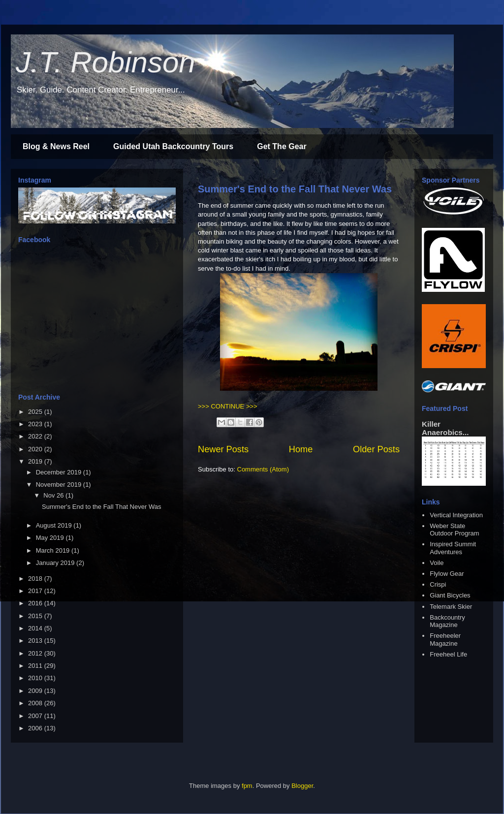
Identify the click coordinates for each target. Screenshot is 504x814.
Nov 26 (54, 495)
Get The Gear (282, 146)
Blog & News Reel (56, 146)
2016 (36, 603)
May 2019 (51, 538)
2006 (36, 728)
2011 (36, 666)
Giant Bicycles (450, 595)
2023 (36, 424)
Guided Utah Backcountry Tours (173, 146)
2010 (36, 678)
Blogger (302, 786)
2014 (36, 628)
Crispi (438, 584)
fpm (247, 786)
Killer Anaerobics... (445, 428)
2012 (36, 653)
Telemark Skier (451, 607)
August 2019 (55, 525)
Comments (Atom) (263, 469)
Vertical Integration (456, 515)
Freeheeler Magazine (445, 640)
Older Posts (376, 449)
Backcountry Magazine (447, 621)
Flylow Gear (447, 574)
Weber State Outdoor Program (454, 530)
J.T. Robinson (106, 62)
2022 (36, 436)
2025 (36, 412)
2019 (36, 461)
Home (301, 449)
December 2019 (60, 472)
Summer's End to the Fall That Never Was (295, 189)
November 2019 (60, 485)
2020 (36, 449)
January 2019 (56, 563)
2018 (36, 579)
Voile (437, 563)
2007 (36, 716)
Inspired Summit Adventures (453, 548)
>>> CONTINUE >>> (228, 406)
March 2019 (54, 550)
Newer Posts (223, 449)
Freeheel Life (448, 654)
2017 (36, 591)
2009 (36, 691)
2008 (36, 703)
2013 (36, 641)
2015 (36, 616)
